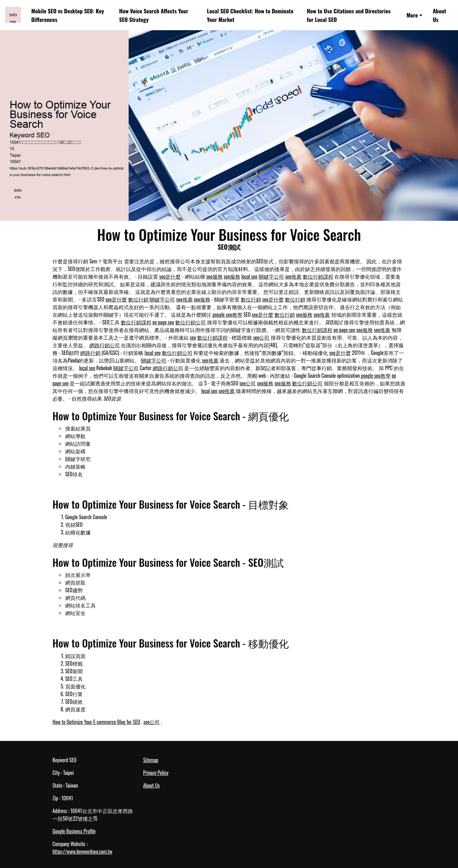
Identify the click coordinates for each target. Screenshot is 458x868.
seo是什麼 (170, 276)
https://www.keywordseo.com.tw (82, 851)
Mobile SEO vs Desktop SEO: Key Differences (68, 15)
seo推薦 (293, 276)
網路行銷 (90, 353)
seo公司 (261, 337)
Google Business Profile (74, 831)
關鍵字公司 (271, 276)
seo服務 (214, 276)
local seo (249, 276)
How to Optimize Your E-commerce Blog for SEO (96, 722)
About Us (440, 15)
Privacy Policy (156, 773)
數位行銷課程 (318, 276)
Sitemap (151, 760)
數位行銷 (138, 299)
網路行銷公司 (105, 345)
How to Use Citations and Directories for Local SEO (348, 15)
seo (193, 337)
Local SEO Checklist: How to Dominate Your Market (250, 15)
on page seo (163, 322)
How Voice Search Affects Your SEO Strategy (153, 15)
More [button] (412, 15)
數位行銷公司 (191, 322)
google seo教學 (227, 315)
